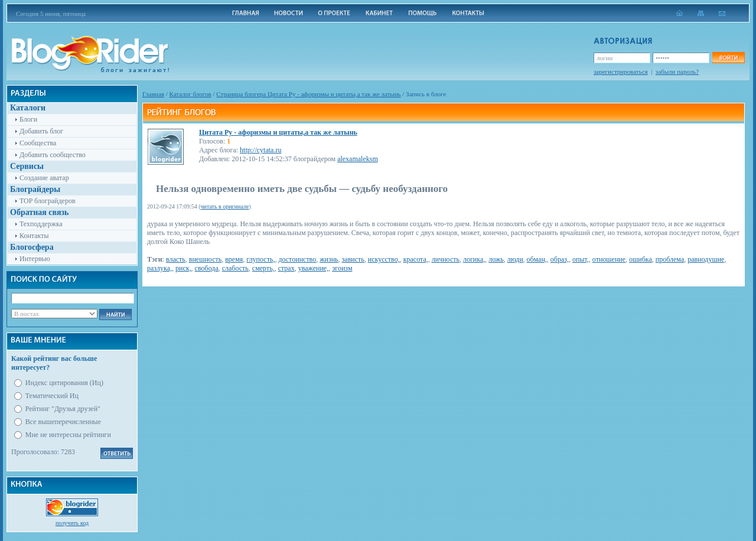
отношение (609, 259)
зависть (353, 259)
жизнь (329, 259)
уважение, (313, 268)
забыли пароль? (677, 71)
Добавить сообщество (53, 155)
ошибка (641, 259)
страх (286, 268)
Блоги (28, 119)
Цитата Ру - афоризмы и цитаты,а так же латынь (278, 132)
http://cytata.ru (260, 150)
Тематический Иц (52, 396)
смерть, (263, 268)
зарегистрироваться (621, 71)
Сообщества (38, 143)
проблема (670, 259)
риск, (183, 268)
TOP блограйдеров (48, 201)
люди (515, 259)
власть (176, 259)
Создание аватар (44, 178)
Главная (153, 94)
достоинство (297, 259)
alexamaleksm (358, 159)
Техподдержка (41, 224)
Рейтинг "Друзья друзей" (63, 409)
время (234, 259)
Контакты (34, 236)
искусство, (384, 259)
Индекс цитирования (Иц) (64, 383)
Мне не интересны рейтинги (68, 435)
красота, (416, 259)
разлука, (159, 268)
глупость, (260, 259)
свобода (207, 268)
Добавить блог (41, 131)
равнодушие (706, 259)
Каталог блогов (190, 94)
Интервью (35, 259)
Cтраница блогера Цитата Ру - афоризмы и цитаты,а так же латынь (308, 94)
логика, (474, 259)
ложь (496, 259)
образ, (560, 259)
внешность (205, 259)
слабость (235, 268)
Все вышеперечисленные (63, 422)
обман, (537, 259)
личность (446, 259)
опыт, (581, 259)
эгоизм (342, 268)
